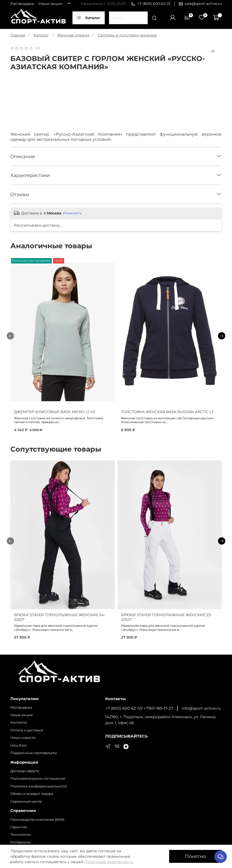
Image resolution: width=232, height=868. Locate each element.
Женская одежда (73, 35)
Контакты (19, 722)
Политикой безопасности (109, 862)
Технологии (21, 835)
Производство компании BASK (37, 820)
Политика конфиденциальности (39, 786)
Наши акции (51, 4)
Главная (18, 35)
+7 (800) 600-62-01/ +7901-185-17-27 (139, 708)
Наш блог (19, 745)
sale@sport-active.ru (200, 4)
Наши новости (23, 738)
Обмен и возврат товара (32, 794)
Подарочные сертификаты (34, 753)
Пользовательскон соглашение (38, 778)
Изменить (72, 213)
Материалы (21, 842)
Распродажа (22, 4)
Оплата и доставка (27, 730)
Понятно (195, 856)
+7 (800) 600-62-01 (151, 4)
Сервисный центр (26, 801)
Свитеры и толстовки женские (127, 35)
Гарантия (19, 827)
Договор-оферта (25, 771)
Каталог (89, 18)
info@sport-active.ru (201, 708)
